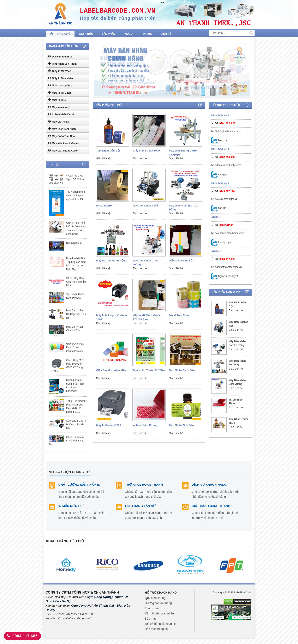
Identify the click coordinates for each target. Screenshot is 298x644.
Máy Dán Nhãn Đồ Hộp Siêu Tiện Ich (76, 314)
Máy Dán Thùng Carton (64, 150)
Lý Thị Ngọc (221, 242)
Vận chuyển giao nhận (159, 613)
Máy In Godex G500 (108, 425)
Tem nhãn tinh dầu (181, 425)
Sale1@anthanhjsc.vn (227, 131)
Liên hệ (166, 34)
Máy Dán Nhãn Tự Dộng (111, 261)
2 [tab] (170, 94)
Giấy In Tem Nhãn (61, 78)
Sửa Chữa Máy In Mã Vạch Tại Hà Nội (76, 425)
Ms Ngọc (219, 174)
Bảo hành (151, 619)
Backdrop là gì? (75, 243)
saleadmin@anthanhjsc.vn (230, 233)
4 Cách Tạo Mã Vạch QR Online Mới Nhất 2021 (66, 179)
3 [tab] (174, 94)
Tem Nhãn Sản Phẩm (62, 64)
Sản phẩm (109, 34)
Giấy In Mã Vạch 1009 (146, 151)
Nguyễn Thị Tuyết (225, 276)
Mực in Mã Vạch (59, 93)
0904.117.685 (22, 636)
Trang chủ (60, 34)
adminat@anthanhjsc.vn (228, 267)
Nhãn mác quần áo (61, 85)
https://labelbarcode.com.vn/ (74, 618)
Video (128, 34)
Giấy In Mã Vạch (60, 71)
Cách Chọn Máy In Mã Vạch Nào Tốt (66, 441)
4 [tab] (178, 94)
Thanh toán (152, 608)
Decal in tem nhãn (61, 56)
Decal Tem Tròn (179, 315)
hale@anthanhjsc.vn (226, 199)
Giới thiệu (86, 34)
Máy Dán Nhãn (59, 122)
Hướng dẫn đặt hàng (158, 603)
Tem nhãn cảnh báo (182, 370)
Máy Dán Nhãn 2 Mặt (145, 206)
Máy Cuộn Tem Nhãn (62, 136)
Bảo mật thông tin (156, 629)
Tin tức (147, 34)
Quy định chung (155, 598)
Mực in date (57, 100)
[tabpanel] (172, 70)
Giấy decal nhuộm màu (111, 370)
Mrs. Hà (219, 140)
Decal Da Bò (104, 206)
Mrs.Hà (219, 208)
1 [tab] (166, 94)
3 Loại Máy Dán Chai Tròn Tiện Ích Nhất (76, 282)
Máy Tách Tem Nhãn (62, 129)
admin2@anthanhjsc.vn (228, 165)
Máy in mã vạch (59, 107)
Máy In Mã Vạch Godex (64, 143)
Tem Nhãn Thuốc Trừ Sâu (149, 370)
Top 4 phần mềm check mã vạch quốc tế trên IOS (76, 196)
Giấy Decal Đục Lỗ (181, 261)
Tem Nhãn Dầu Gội (108, 151)
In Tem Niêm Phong (145, 425)
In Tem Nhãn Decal (61, 114)
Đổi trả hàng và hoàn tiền (161, 624)
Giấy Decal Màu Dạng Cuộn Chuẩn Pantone (75, 347)
